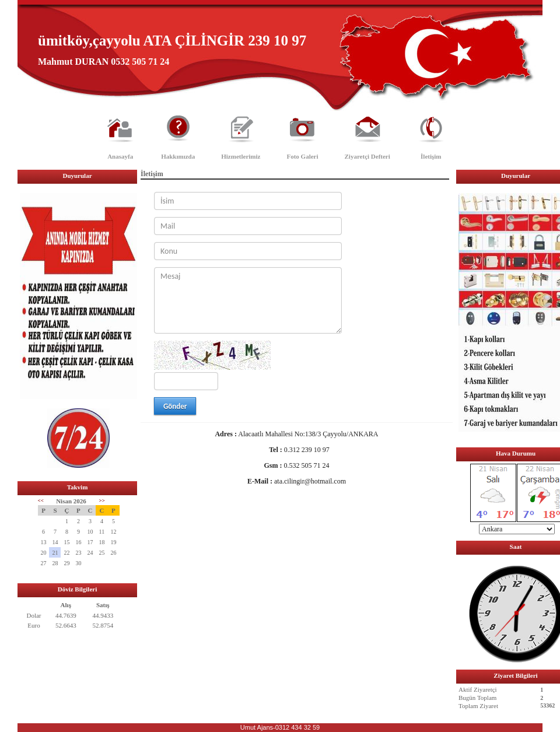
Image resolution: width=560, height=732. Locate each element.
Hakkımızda (178, 156)
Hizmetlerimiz (241, 156)
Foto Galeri (302, 156)
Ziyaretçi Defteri (367, 156)
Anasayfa (120, 156)
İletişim (431, 156)
